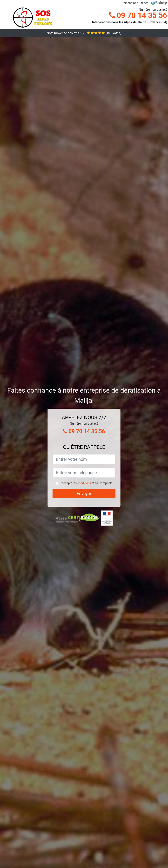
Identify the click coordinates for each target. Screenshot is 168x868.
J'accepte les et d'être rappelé (86, 483)
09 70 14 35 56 (138, 15)
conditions (84, 483)
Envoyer (84, 494)
